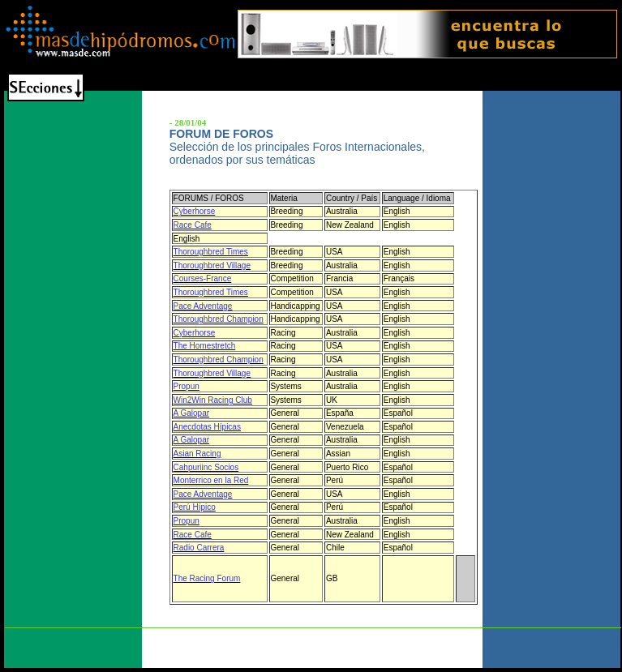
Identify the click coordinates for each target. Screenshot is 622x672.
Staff (238, 635)
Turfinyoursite (281, 635)
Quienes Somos (189, 635)
